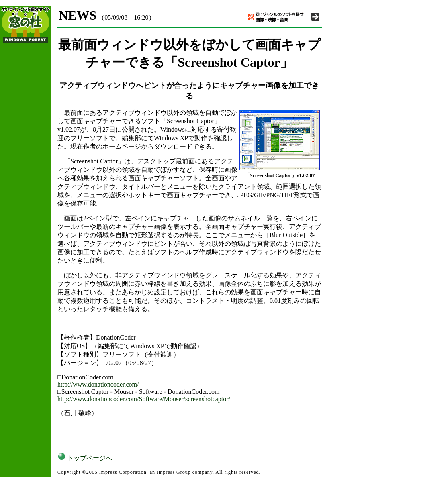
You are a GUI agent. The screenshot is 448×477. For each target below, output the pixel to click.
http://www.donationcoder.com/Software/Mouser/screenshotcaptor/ (144, 399)
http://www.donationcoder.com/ (98, 384)
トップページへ (85, 458)
